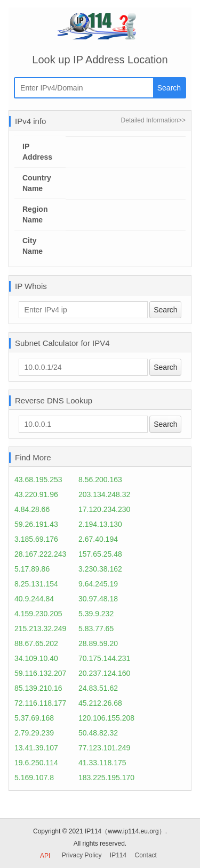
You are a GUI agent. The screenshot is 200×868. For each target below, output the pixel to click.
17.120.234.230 (104, 509)
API (45, 856)
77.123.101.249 (104, 748)
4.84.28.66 (32, 509)
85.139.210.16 (38, 688)
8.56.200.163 (100, 480)
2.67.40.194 (98, 539)
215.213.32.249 (40, 629)
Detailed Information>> (153, 120)
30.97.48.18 (98, 599)
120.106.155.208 (106, 718)
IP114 (118, 855)
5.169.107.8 (34, 778)
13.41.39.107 (36, 748)
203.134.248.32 (104, 494)
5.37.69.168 (34, 718)
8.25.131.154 (36, 584)
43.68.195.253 (38, 480)
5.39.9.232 (96, 614)
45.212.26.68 (100, 703)
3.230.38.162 (100, 569)
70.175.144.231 (104, 658)
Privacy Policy (82, 855)
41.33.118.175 (102, 763)
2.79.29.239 (34, 733)
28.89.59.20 (98, 643)
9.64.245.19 (98, 584)
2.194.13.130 (100, 524)
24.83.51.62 (98, 688)
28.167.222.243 (40, 554)
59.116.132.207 (40, 673)
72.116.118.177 (40, 703)
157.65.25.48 (100, 554)
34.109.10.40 (36, 658)
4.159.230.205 (38, 614)
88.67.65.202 (36, 643)
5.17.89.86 (32, 569)
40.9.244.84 (34, 599)
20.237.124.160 (104, 673)
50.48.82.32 (98, 733)
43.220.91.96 (36, 494)
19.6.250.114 (36, 763)
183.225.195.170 (106, 778)
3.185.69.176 (36, 539)
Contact (146, 855)
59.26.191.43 (36, 524)
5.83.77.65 (96, 629)
